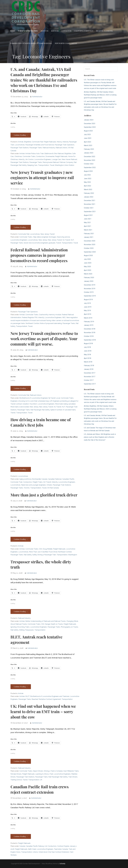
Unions (35, 852)
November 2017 (90, 377)
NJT (72, 240)
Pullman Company (66, 162)
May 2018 (87, 355)
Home (13, 31)
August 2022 (88, 171)
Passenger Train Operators (64, 145)
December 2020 (90, 241)
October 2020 (89, 248)
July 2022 (87, 175)
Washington (73, 555)
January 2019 (89, 325)
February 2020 (89, 278)
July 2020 (87, 259)
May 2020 (87, 267)
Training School (16, 780)
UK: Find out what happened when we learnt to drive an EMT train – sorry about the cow (43, 712)
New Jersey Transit (48, 234)
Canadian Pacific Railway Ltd (36, 846)
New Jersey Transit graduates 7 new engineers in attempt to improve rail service (42, 178)
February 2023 (89, 149)
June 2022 (88, 179)
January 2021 (89, 237)
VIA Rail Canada (53, 488)
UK (41, 780)
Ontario (49, 485)
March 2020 (88, 274)
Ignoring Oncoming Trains (20, 627)
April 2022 (87, 186)
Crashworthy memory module (50, 315)
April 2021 (87, 226)
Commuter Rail (37, 142)
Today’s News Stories (28, 31)
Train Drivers (73, 777)
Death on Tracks (57, 624)
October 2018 (89, 336)
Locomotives (20, 145)
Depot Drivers (38, 771)
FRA (36, 317)
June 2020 (88, 263)
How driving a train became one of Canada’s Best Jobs (41, 422)
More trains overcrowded (20, 407)
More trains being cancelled (65, 404)
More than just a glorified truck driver (44, 495)
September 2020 (90, 252)
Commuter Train (16, 482)
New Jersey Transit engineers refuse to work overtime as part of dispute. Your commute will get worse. (44, 339)
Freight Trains (38, 482)
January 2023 (89, 153)
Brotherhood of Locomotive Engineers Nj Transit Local (40, 398)
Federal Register (28, 317)
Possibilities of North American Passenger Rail (31, 43)
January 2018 (89, 369)
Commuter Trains (29, 156)
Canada (44, 479)
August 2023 (88, 131)
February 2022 (89, 193)
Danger (47, 624)
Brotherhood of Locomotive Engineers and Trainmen (50, 696)
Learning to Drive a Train (44, 774)
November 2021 (90, 204)
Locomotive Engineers (43, 159)
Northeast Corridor (32, 323)
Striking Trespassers (26, 630)
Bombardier (36, 479)
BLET (27, 696)
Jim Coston (29, 159)
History (59, 142)
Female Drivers (16, 774)
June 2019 (88, 307)
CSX (40, 549)
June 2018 (88, 351)
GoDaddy (62, 864)
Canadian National (55, 479)
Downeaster (50, 156)
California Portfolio (84, 31)
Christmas (18, 156)
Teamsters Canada (61, 849)
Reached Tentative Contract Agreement (46, 699)
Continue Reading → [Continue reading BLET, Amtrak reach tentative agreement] (21, 687)
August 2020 (88, 255)
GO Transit (47, 482)
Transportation (44, 165)
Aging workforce (25, 479)
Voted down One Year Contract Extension (54, 852)
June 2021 (88, 219)
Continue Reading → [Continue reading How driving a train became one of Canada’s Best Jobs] (21, 469)
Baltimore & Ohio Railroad (54, 154)
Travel (52, 165)
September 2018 (90, 340)
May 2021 (87, 223)
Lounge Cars (56, 159)
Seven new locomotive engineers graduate (39, 243)
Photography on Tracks (69, 627)
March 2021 (88, 230)
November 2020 (90, 245)
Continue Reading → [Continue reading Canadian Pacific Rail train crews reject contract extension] (21, 836)
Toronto (27, 488)
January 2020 (89, 281)
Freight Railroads (50, 142)
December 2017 (90, 373)
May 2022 (87, 182)
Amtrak (21, 142)
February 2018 (89, 366)
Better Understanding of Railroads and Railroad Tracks (46, 621)
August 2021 (88, 215)
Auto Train (40, 154)
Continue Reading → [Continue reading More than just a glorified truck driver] (21, 539)
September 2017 (90, 384)
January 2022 (89, 197)
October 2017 (89, 380)
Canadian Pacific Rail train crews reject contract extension (40, 789)
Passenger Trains (36, 148)
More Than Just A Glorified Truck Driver (43, 552)
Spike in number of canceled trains (63, 410)
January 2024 (89, 120)
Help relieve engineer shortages (44, 237)
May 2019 (87, 311)
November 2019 (90, 289)
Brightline (28, 142)
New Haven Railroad (69, 159)
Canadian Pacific (68, 479)
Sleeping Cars (32, 165)
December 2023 (90, 124)
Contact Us (66, 31)
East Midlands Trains (71, 771)
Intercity (22, 159)
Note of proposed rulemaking (51, 323)
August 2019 (88, 300)
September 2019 (90, 296)
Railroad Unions (61, 148)
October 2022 (89, 164)
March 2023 (88, 145)
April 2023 (87, 142)
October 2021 (89, 208)
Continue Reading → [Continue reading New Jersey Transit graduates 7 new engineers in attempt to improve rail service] (21, 227)
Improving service (63, 237)
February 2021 (89, 234)
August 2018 (88, 344)
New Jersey (43, 240)
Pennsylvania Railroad (51, 162)
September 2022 (90, 167)
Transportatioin (22, 326)
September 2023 (90, 127)
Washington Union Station (65, 165)
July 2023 (87, 135)
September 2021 (90, 212)
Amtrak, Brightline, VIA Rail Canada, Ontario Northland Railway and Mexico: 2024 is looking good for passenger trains (100, 95)
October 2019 (89, 292)
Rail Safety (23, 165)
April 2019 (87, 314)
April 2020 (87, 270)
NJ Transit (66, 240)
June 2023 (88, 138)
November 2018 (90, 333)
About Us (44, 31)
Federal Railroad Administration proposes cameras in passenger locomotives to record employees (39, 255)
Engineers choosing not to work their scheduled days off (31, 401)
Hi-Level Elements (104, 31)
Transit (58, 243)
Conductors (40, 156)
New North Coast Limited (66, 43)
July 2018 (87, 347)
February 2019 (89, 322)
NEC (64, 317)
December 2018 (90, 329)
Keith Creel (32, 849)
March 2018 (88, 362)
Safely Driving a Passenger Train (44, 555)
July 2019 (87, 303)
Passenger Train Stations (20, 148)
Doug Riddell (47, 549)
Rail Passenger (36, 410)
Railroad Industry (49, 148)
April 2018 (87, 358)
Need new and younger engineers (33, 485)
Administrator (37, 97)
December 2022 (90, 157)
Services (55, 31)
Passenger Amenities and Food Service (40, 145)
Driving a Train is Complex (53, 771)
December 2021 (90, 200)
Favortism (33, 404)
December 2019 (90, 285)
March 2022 (88, 190)
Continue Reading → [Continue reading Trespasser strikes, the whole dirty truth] (21, 611)
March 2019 (88, 318)
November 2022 (90, 160)
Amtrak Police (30, 154)
